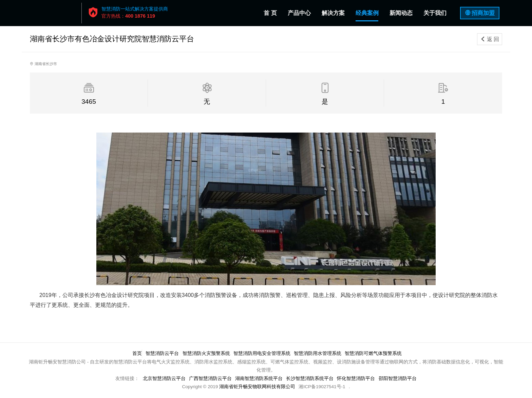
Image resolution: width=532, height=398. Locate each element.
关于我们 (435, 13)
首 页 (272, 12)
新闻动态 (401, 13)
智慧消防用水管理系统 (319, 353)
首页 (136, 353)
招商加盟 (483, 13)
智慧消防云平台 (162, 353)
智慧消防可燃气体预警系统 (375, 353)
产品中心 (299, 13)
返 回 (490, 39)
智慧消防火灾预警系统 (206, 353)
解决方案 (333, 13)
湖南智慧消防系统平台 (259, 379)
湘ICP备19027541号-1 (322, 387)
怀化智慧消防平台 (357, 379)
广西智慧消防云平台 (210, 379)
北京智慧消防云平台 (163, 379)
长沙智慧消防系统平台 (310, 379)
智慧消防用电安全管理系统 (262, 353)
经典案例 (367, 13)
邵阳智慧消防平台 (399, 379)
